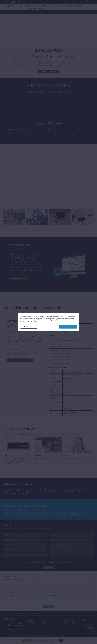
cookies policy (34, 322)
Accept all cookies (68, 327)
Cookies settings (29, 327)
